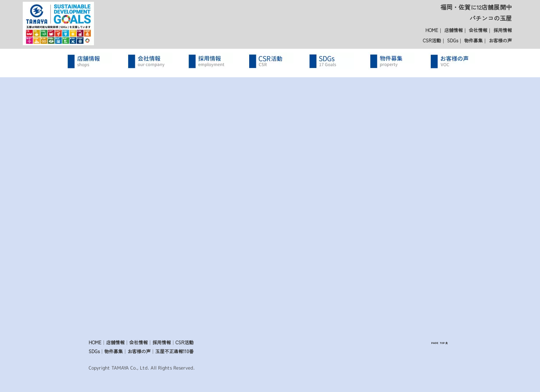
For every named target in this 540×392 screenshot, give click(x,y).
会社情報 (478, 30)
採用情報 (503, 30)
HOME (432, 30)
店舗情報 (454, 30)
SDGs (453, 40)
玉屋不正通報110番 (174, 351)
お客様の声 (500, 40)
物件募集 (473, 40)
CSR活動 (432, 40)
